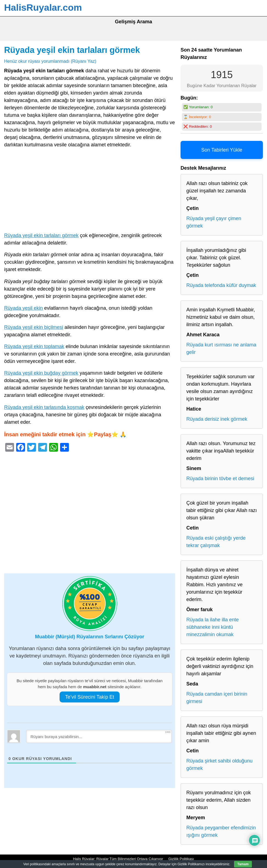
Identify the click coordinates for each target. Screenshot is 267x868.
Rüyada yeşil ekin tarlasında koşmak (44, 407)
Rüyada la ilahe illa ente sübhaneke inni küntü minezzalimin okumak (213, 627)
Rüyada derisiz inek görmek (217, 419)
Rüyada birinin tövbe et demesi (220, 479)
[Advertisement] (90, 191)
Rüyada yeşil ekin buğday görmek (41, 373)
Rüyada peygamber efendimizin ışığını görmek (221, 831)
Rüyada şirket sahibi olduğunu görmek (219, 765)
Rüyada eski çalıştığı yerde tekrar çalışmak (216, 542)
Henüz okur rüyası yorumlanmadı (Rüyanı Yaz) (50, 61)
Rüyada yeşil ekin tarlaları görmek (72, 50)
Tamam (243, 864)
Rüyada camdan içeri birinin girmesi (217, 698)
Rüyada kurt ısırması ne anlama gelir (221, 348)
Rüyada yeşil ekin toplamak (34, 346)
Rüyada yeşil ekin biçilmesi (34, 327)
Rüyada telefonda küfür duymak (221, 285)
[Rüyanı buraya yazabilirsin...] (99, 736)
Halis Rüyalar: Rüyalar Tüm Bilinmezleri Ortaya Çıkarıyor (118, 859)
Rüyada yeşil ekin (23, 308)
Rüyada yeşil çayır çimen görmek (214, 222)
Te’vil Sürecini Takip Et (90, 697)
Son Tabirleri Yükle (222, 150)
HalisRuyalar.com (43, 7)
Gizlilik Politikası (181, 859)
